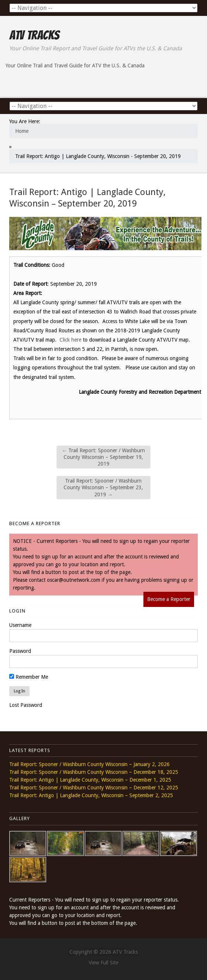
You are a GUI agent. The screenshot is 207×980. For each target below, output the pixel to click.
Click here (70, 340)
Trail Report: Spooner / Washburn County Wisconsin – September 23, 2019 (103, 487)
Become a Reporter (169, 599)
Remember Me (29, 677)
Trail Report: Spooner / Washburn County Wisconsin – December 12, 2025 (94, 788)
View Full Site (103, 963)
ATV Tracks (34, 35)
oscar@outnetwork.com (74, 580)
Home (22, 131)
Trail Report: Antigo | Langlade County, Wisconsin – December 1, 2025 (90, 780)
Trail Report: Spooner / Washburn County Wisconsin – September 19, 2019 (103, 457)
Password (20, 651)
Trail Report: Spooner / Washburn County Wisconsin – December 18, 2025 (94, 772)
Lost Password (26, 705)
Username (20, 625)
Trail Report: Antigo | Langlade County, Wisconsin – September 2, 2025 (91, 795)
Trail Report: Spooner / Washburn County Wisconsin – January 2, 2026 (89, 764)
